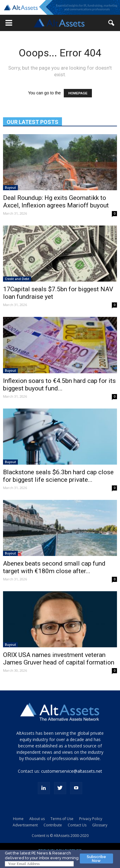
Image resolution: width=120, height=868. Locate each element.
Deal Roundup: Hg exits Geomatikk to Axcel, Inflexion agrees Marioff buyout (56, 202)
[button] (9, 23)
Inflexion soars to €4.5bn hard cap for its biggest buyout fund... (59, 385)
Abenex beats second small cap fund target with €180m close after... (54, 567)
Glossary (100, 825)
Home (18, 819)
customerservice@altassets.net (72, 771)
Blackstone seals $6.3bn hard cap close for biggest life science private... (58, 476)
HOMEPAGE (78, 93)
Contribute (53, 825)
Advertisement (25, 825)
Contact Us (77, 825)
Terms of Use (62, 819)
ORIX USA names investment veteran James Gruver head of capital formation (59, 659)
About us (37, 819)
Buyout (10, 188)
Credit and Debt (17, 279)
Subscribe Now (96, 859)
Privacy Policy (91, 819)
